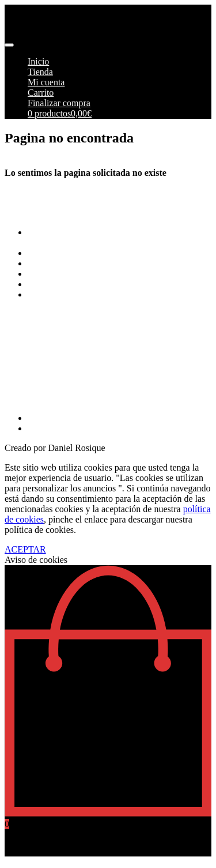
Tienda (40, 72)
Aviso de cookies (36, 560)
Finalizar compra (59, 103)
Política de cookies (62, 284)
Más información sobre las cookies (92, 294)
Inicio (38, 61)
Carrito (41, 93)
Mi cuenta (46, 82)
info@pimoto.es (34, 368)
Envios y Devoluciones (70, 263)
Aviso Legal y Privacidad (74, 274)
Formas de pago (57, 253)
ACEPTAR (25, 549)
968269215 (25, 398)
